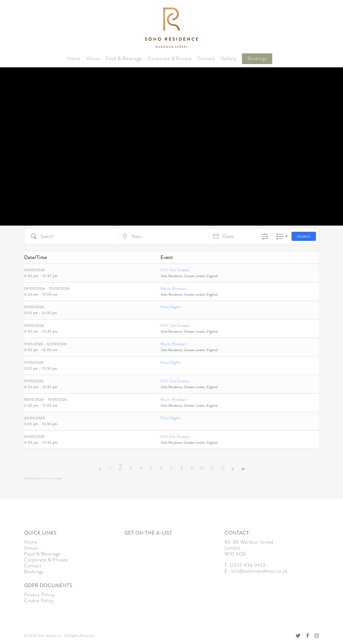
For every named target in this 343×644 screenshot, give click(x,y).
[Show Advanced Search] (265, 236)
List (280, 236)
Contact (206, 59)
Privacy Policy (39, 595)
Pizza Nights (171, 307)
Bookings (257, 59)
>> (243, 469)
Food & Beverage (124, 59)
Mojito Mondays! (174, 288)
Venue (93, 59)
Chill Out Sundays (175, 270)
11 (212, 468)
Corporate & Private (169, 59)
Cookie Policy (39, 601)
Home (74, 59)
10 (202, 468)
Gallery (229, 59)
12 (223, 468)
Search (304, 237)
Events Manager (52, 478)
